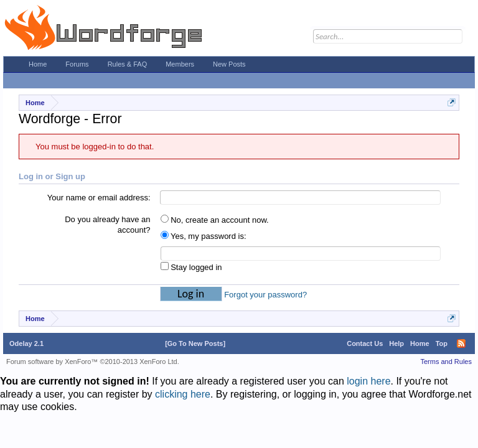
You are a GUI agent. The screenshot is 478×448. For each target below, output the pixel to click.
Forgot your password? (265, 295)
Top (442, 343)
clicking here (183, 394)
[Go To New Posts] (195, 343)
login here (368, 381)
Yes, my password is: (204, 236)
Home (38, 64)
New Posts (229, 64)
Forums (77, 64)
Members (180, 64)
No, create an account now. (215, 220)
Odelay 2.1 (26, 343)
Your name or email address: (99, 198)
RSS (461, 343)
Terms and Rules (446, 362)
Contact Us (365, 343)
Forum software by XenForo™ (93, 362)
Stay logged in (191, 267)
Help (396, 343)
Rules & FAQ (128, 64)
